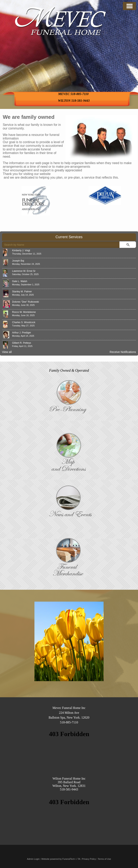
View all (7, 352)
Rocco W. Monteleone (24, 312)
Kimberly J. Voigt (21, 250)
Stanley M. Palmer (22, 292)
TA (79, 859)
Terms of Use (104, 859)
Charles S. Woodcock (24, 322)
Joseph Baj (18, 261)
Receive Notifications (123, 352)
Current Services (69, 237)
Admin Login (33, 859)
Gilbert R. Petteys (22, 343)
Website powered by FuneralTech (58, 859)
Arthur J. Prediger (22, 333)
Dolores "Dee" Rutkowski (25, 302)
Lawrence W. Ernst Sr (24, 271)
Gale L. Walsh (20, 281)
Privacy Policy (89, 859)
